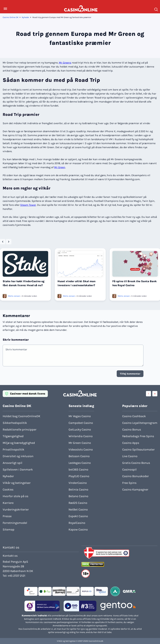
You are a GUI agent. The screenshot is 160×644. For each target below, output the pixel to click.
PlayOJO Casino (79, 476)
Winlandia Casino (81, 436)
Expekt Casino (78, 516)
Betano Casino (78, 496)
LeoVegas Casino (80, 463)
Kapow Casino (78, 529)
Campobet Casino (81, 423)
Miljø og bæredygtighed (19, 443)
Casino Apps (131, 443)
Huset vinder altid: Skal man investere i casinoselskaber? (76, 283)
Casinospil (129, 469)
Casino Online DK (11, 17)
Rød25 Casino (78, 503)
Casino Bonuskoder (136, 476)
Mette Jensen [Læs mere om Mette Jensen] (14, 296)
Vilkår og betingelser (17, 483)
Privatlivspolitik (13, 449)
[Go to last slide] (3, 242)
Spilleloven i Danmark (18, 469)
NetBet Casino (78, 509)
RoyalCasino (77, 523)
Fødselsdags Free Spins (138, 436)
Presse (7, 516)
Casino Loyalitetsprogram (140, 423)
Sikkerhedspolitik (15, 423)
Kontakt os (10, 556)
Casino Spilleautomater (138, 449)
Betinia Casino (78, 489)
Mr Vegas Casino (80, 416)
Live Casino (130, 456)
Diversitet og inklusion (18, 456)
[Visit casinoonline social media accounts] (148, 394)
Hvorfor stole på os (15, 496)
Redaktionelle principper (20, 429)
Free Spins (129, 483)
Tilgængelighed (13, 436)
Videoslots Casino (81, 449)
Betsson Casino (79, 456)
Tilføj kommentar (130, 374)
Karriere (8, 503)
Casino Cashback (134, 416)
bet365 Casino (78, 469)
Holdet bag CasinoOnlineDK (21, 416)
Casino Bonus (132, 429)
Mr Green (60, 167)
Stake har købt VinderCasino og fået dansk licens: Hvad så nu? (24, 283)
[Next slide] (9, 242)
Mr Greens (65, 63)
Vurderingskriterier (16, 509)
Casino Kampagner (135, 489)
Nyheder (25, 17)
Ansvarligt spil (12, 463)
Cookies (8, 489)
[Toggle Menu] (5, 9)
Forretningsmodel (15, 523)
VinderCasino (78, 483)
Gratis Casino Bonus (136, 463)
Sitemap (9, 529)
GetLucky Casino (80, 429)
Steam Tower (28, 205)
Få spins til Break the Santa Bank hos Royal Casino (135, 283)
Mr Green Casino (80, 443)
